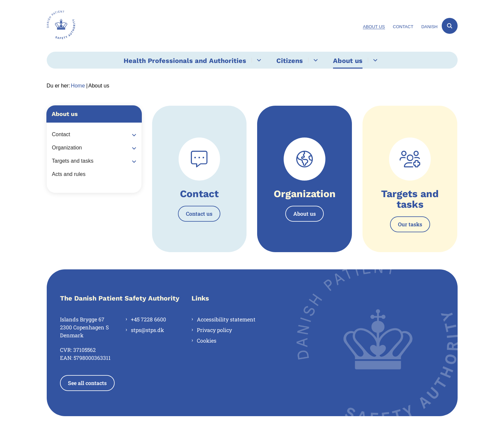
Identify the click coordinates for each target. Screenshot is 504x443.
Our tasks (410, 224)
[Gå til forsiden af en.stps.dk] (61, 26)
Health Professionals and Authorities (185, 61)
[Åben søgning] (450, 26)
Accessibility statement (226, 319)
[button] (132, 135)
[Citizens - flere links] (315, 60)
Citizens (290, 61)
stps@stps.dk (147, 330)
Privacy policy (214, 330)
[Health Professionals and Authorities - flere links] (258, 60)
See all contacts (87, 383)
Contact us (199, 214)
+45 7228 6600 (148, 319)
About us (348, 61)
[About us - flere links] (374, 60)
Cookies (207, 340)
